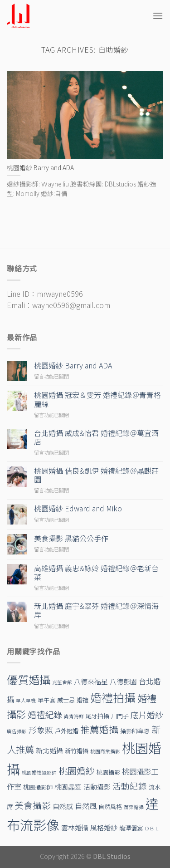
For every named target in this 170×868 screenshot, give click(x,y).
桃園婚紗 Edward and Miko (78, 508)
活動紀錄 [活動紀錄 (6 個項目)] (130, 786)
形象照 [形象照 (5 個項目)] (41, 730)
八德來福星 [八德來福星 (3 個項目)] (91, 681)
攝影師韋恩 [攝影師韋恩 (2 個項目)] (135, 731)
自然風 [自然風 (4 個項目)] (86, 806)
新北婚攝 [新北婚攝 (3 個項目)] (49, 750)
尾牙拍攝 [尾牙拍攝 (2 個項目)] (97, 716)
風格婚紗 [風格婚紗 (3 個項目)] (104, 827)
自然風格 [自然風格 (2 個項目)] (110, 807)
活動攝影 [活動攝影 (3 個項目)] (97, 787)
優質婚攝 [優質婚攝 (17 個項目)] (29, 679)
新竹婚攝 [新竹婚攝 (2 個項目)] (77, 751)
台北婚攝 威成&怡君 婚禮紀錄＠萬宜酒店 (96, 437)
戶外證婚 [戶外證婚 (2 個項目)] (67, 731)
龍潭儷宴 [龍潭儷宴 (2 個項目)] (131, 828)
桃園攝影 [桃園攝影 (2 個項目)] (108, 772)
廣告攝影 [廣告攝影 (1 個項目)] (17, 731)
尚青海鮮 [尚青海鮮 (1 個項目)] (74, 716)
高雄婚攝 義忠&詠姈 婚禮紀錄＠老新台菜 (96, 573)
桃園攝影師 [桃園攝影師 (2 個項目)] (38, 787)
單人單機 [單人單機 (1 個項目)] (26, 700)
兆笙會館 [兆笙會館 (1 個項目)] (62, 682)
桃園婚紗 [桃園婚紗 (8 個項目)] (77, 771)
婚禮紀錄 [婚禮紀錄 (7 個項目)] (45, 715)
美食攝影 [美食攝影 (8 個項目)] (33, 805)
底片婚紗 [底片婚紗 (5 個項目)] (147, 715)
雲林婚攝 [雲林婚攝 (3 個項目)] (75, 827)
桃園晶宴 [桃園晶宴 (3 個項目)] (68, 787)
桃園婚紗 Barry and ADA (73, 365)
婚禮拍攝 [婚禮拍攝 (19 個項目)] (113, 697)
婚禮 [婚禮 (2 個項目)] (83, 700)
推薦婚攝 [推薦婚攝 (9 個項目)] (99, 729)
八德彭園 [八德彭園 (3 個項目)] (123, 681)
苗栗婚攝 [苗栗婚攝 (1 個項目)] (134, 807)
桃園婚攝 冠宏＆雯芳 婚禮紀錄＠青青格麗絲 (97, 399)
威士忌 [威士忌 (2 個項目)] (66, 700)
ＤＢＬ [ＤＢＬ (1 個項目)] (152, 828)
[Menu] (158, 16)
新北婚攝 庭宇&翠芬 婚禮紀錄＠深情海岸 (96, 610)
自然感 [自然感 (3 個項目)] (63, 806)
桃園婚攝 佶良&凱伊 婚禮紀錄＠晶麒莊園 (96, 475)
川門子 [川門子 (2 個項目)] (120, 716)
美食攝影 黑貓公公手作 (71, 538)
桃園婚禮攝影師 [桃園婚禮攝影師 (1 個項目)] (39, 772)
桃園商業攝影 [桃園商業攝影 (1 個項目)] (105, 751)
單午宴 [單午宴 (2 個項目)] (46, 700)
